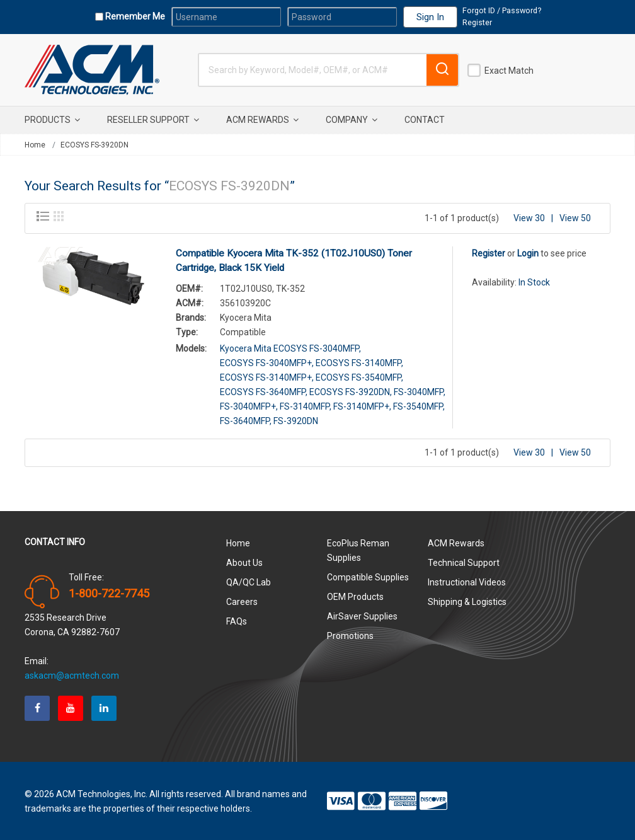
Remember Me (134, 16)
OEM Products (355, 595)
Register (477, 22)
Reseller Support (153, 120)
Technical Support (464, 561)
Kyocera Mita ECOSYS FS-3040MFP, (290, 347)
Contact (425, 120)
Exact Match (509, 71)
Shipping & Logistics (467, 601)
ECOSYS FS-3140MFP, (359, 362)
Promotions (350, 635)
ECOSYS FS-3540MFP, (359, 376)
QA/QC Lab (249, 581)
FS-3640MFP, (246, 420)
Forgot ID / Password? (502, 10)
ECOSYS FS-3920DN (94, 145)
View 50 (575, 217)
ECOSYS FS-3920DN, (351, 391)
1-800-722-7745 (109, 592)
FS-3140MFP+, (362, 405)
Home (35, 145)
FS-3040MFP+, (249, 405)
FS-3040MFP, (420, 391)
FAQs (237, 620)
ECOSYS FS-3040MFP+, (267, 362)
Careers (242, 601)
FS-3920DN (296, 420)
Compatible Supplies (368, 576)
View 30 (529, 217)
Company (352, 120)
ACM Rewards (262, 120)
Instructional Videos (467, 581)
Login (528, 252)
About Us (244, 561)
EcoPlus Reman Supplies (358, 549)
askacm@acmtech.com (72, 674)
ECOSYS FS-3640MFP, (264, 391)
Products (52, 120)
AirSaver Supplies (362, 615)
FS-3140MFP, (306, 405)
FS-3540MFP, (419, 405)
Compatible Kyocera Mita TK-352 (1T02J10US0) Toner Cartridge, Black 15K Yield (294, 259)
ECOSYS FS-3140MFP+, (267, 376)
